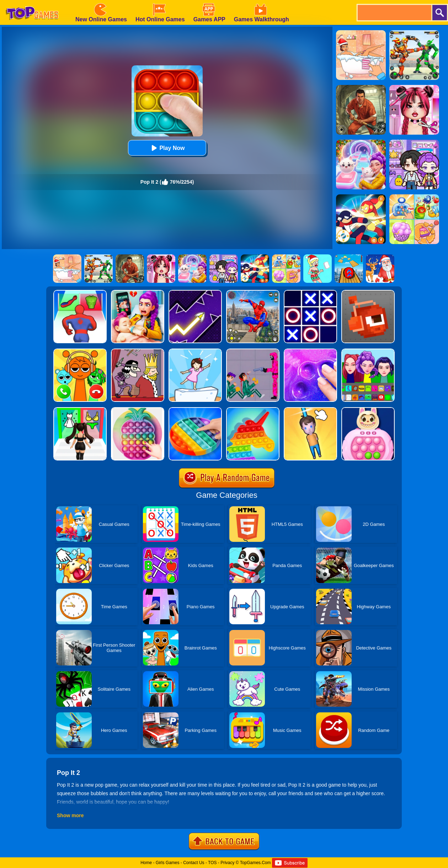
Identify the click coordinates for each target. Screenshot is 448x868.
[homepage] (32, 2)
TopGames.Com (255, 863)
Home (146, 863)
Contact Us (194, 863)
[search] (394, 13)
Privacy (227, 863)
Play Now (167, 148)
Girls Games (168, 863)
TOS (212, 863)
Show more (70, 815)
